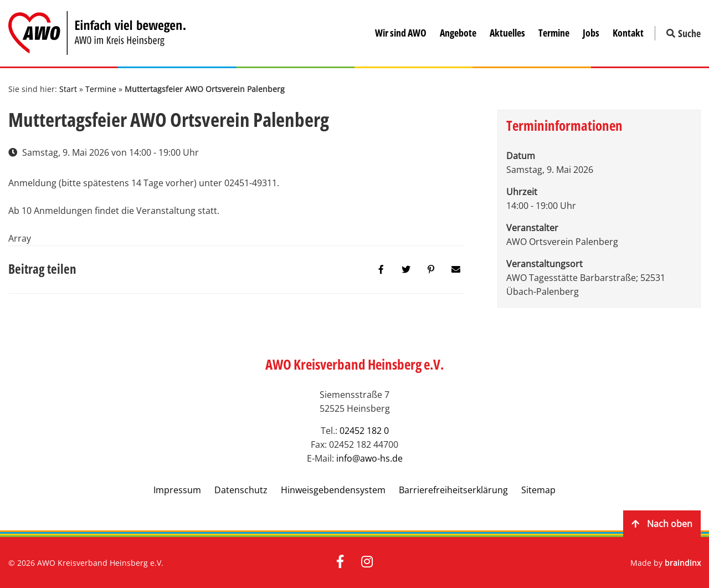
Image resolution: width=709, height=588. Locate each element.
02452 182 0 (364, 431)
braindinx (683, 563)
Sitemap (538, 490)
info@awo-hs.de (369, 458)
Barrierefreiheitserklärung (453, 490)
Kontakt (628, 33)
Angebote (458, 33)
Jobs (591, 33)
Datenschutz (241, 490)
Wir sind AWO (401, 33)
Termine (554, 33)
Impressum (177, 490)
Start (68, 89)
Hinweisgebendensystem (333, 490)
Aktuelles (507, 33)
